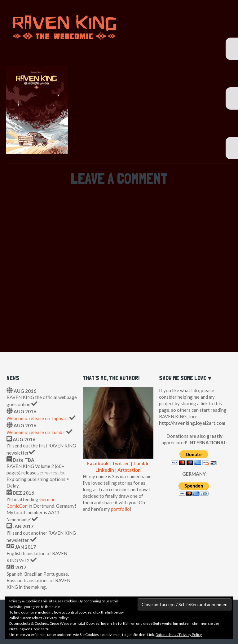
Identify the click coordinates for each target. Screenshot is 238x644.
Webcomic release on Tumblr (36, 432)
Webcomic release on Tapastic (38, 418)
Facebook (98, 463)
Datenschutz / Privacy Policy (179, 635)
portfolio (120, 509)
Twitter (120, 463)
